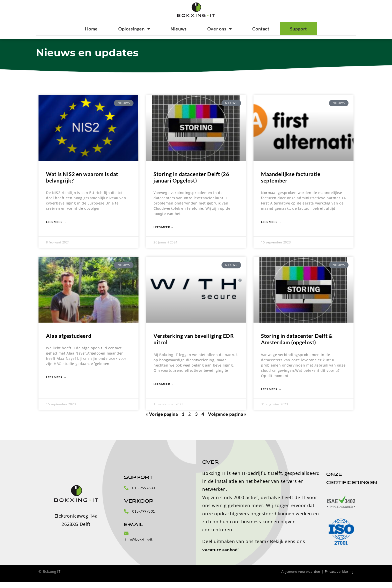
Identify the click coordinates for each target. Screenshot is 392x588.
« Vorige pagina (162, 420)
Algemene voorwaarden (301, 578)
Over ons (219, 29)
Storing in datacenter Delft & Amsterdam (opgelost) (297, 345)
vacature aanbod (220, 556)
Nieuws (179, 29)
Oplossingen (134, 29)
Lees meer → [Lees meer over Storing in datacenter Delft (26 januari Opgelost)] (164, 234)
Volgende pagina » (227, 420)
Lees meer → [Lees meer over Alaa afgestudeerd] (56, 384)
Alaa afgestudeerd (69, 342)
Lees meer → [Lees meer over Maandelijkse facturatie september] (271, 228)
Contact (261, 29)
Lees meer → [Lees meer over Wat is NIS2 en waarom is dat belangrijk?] (56, 228)
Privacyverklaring (339, 578)
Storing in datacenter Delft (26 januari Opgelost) (191, 183)
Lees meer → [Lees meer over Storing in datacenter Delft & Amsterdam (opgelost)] (271, 395)
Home (91, 29)
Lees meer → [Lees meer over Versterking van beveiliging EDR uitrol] (164, 390)
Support (298, 29)
